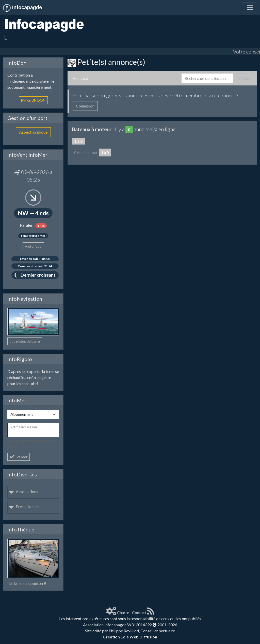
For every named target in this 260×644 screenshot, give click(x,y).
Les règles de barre (25, 341)
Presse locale (24, 506)
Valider (19, 457)
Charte (123, 612)
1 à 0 (105, 153)
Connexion (85, 106)
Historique (33, 246)
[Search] (207, 78)
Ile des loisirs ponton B (27, 583)
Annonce (80, 78)
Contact (139, 612)
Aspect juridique (33, 132)
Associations (23, 491)
